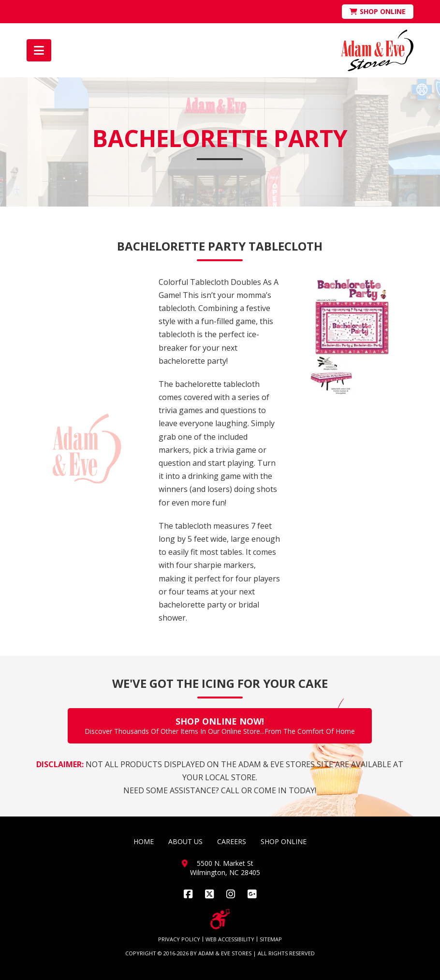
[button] (39, 50)
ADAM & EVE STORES (225, 953)
